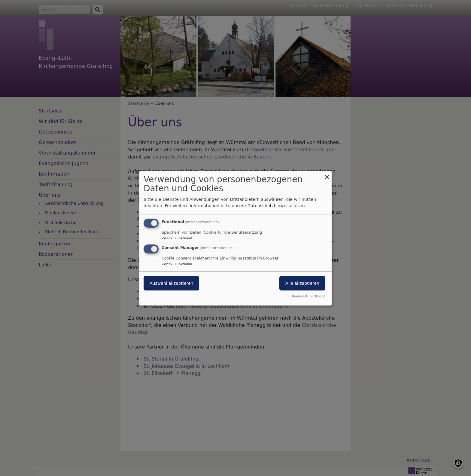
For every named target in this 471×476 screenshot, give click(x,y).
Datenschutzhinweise (270, 206)
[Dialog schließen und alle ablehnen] (327, 174)
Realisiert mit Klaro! (308, 296)
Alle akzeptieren (302, 283)
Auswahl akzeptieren (171, 283)
